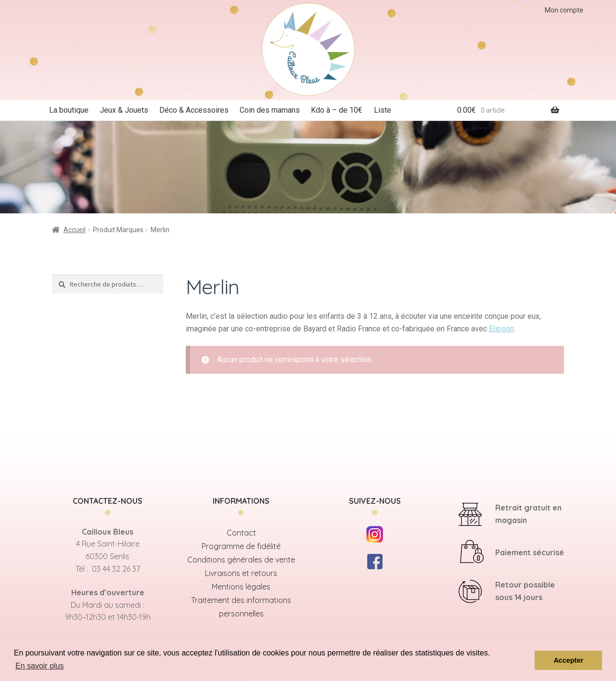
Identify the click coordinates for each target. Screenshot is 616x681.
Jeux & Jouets (124, 110)
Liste (383, 110)
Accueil (75, 230)
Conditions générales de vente (241, 560)
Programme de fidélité (241, 546)
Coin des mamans (270, 110)
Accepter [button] (568, 660)
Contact (241, 533)
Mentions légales (241, 587)
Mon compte (564, 10)
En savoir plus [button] (40, 666)
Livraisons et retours (241, 573)
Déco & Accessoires (194, 110)
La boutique (69, 110)
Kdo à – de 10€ (337, 110)
